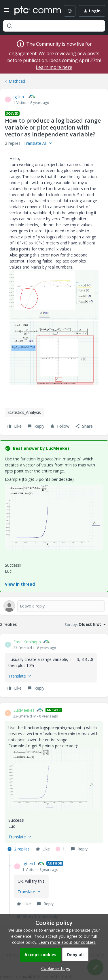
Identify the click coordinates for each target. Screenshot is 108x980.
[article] (54, 666)
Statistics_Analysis (24, 412)
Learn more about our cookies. (67, 942)
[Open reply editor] (54, 606)
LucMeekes (24, 710)
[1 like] (60, 849)
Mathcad (17, 81)
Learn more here (54, 67)
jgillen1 (20, 97)
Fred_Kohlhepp (27, 642)
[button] (6, 12)
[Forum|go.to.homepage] (34, 11)
